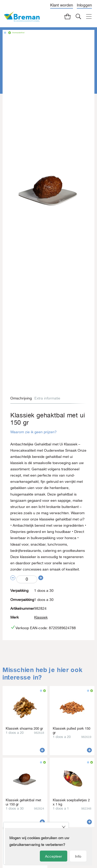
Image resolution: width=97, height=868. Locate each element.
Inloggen (84, 5)
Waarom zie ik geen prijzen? (33, 432)
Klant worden (62, 5)
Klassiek (41, 617)
